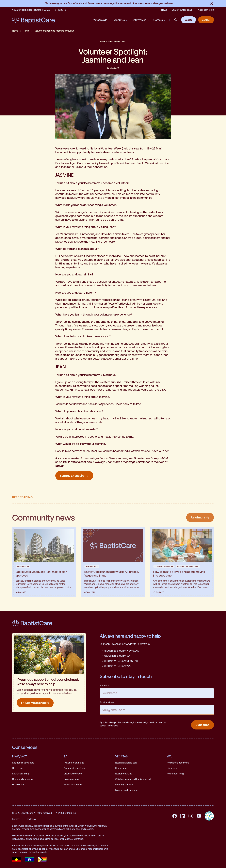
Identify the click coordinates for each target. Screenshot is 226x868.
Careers (159, 20)
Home (15, 31)
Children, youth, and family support (133, 779)
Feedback (31, 819)
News (164, 10)
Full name (105, 685)
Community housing (22, 779)
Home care (18, 768)
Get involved (140, 20)
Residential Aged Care (113, 42)
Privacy (16, 819)
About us (121, 20)
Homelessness (71, 779)
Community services (74, 768)
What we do (102, 20)
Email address (107, 702)
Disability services (73, 774)
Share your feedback (182, 10)
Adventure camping (74, 763)
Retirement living (20, 774)
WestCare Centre (73, 784)
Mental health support (126, 790)
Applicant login (206, 10)
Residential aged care (23, 763)
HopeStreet (18, 784)
